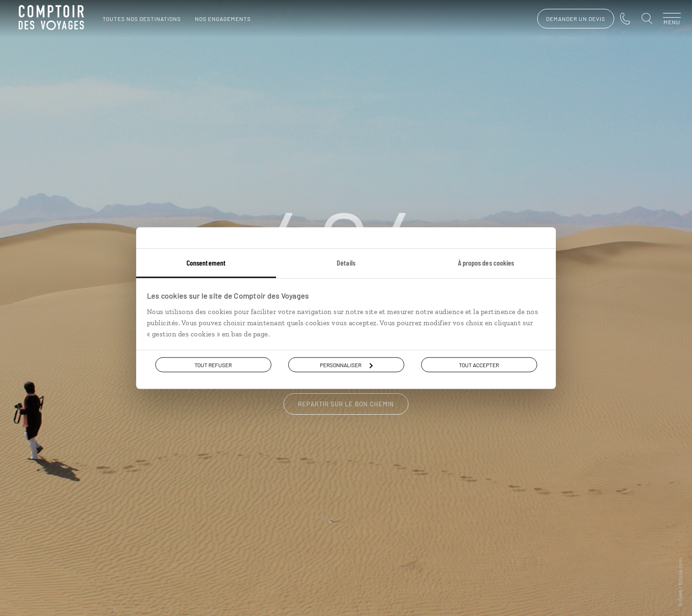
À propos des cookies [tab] (486, 263)
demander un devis (566, 19)
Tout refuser (213, 365)
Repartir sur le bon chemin (346, 404)
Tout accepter (479, 365)
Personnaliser (346, 365)
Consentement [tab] (206, 263)
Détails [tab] (346, 263)
